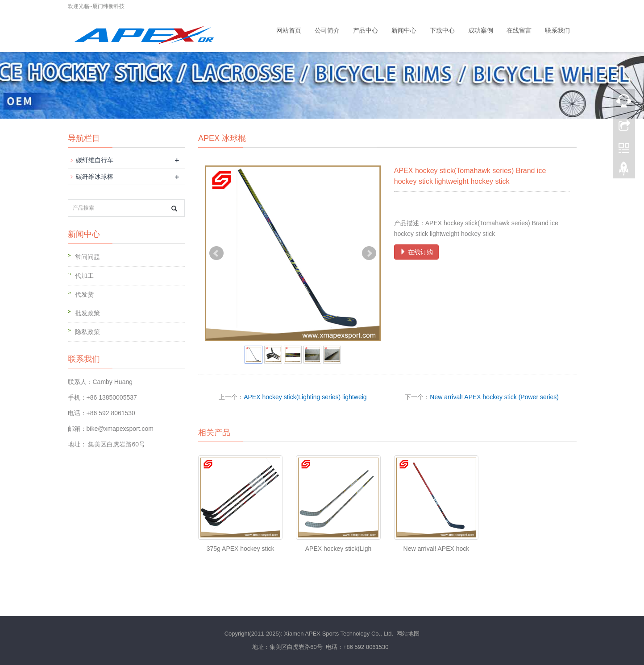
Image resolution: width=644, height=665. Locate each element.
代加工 (84, 276)
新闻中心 (404, 30)
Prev (216, 253)
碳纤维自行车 (95, 160)
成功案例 (481, 30)
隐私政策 (87, 332)
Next (369, 253)
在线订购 (416, 252)
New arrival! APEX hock (436, 549)
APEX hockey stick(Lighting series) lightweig (305, 397)
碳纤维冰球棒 (95, 177)
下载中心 (442, 30)
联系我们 (557, 30)
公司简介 (327, 30)
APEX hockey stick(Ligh (339, 549)
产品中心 (366, 30)
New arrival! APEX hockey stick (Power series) (494, 397)
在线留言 (519, 30)
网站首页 (289, 30)
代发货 (84, 294)
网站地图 (408, 634)
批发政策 (87, 313)
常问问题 (87, 257)
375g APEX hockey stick (241, 549)
